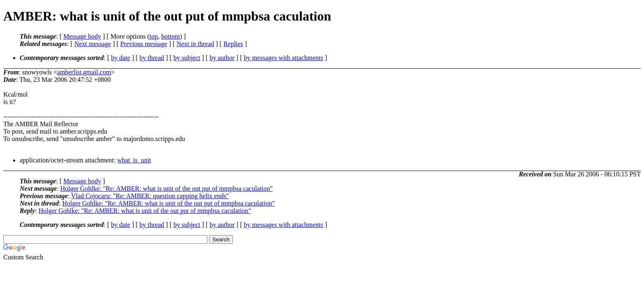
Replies (233, 44)
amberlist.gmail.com (84, 72)
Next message (93, 44)
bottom (170, 36)
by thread (152, 58)
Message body (82, 36)
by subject (187, 58)
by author (222, 58)
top (154, 36)
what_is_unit (134, 160)
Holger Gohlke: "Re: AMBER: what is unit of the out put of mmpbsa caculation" (167, 188)
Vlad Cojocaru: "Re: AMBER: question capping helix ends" (150, 196)
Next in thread (195, 44)
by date (121, 58)
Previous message (144, 44)
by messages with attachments (284, 58)
